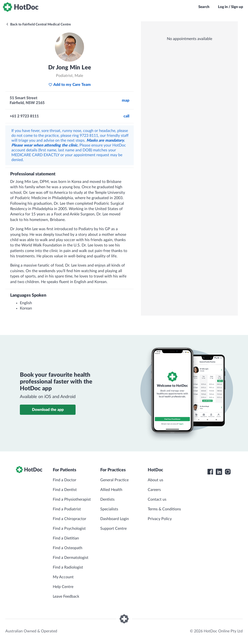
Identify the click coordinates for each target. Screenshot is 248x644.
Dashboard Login (115, 519)
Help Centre (63, 587)
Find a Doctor (65, 480)
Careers (154, 490)
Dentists (107, 499)
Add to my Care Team (70, 85)
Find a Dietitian (66, 538)
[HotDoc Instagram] (228, 472)
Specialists (109, 509)
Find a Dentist (65, 490)
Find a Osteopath (68, 548)
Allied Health (111, 490)
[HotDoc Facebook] (210, 472)
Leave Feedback (66, 596)
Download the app (48, 410)
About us (155, 480)
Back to (38, 24)
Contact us (157, 499)
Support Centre (113, 529)
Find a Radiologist (68, 567)
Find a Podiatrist (67, 509)
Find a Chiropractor (70, 519)
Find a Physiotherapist (72, 499)
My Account (63, 577)
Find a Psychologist (69, 529)
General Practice (114, 480)
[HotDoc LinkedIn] (219, 472)
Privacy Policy (160, 519)
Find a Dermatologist (71, 558)
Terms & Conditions (164, 509)
